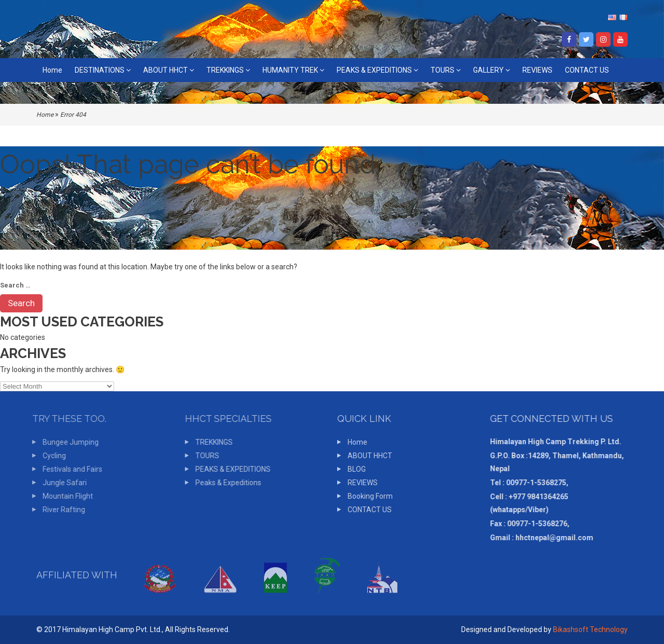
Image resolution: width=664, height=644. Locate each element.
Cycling (51, 456)
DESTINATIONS (103, 70)
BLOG (352, 469)
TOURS (446, 70)
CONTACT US (587, 70)
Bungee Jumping (67, 442)
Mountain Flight (64, 496)
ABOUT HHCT (169, 70)
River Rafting (60, 510)
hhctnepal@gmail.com (550, 538)
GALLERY (492, 70)
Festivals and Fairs (69, 469)
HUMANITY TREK (293, 70)
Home (52, 70)
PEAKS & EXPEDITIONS (377, 70)
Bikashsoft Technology (590, 629)
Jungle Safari (61, 483)
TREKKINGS (228, 70)
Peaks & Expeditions (224, 483)
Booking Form (366, 496)
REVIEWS (537, 70)
